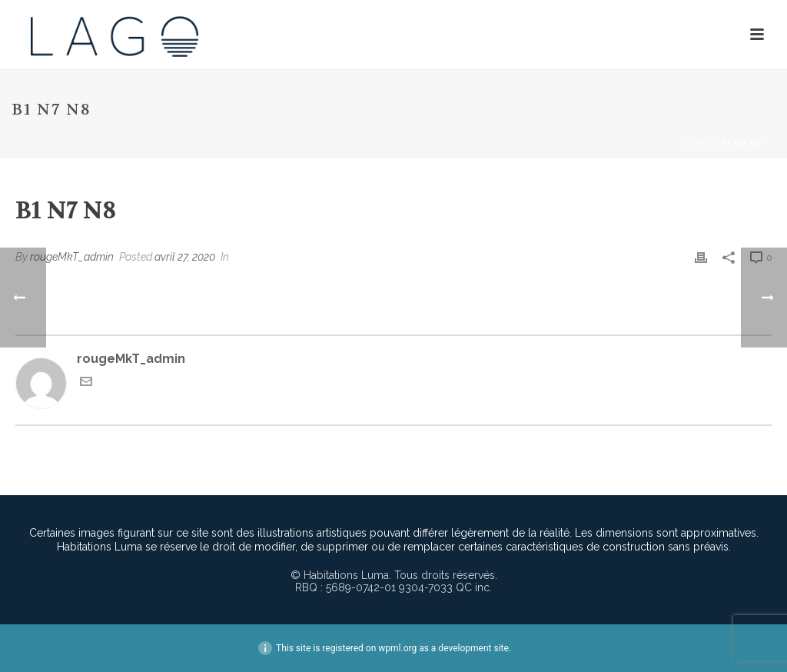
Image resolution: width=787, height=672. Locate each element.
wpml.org (397, 648)
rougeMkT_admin (72, 257)
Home (696, 143)
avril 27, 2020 (185, 257)
